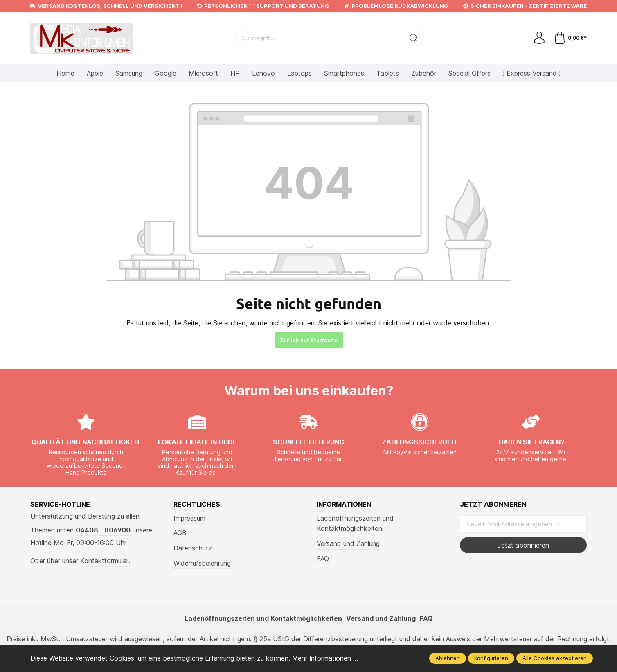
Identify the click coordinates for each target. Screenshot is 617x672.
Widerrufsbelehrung (202, 563)
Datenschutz (193, 548)
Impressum (189, 518)
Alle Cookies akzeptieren (555, 658)
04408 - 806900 (103, 530)
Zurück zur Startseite (309, 340)
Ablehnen (448, 658)
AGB (180, 533)
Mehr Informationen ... (325, 658)
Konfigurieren (491, 658)
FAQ (323, 559)
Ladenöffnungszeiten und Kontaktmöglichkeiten (355, 523)
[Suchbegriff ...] (320, 38)
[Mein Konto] (539, 38)
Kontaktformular (104, 561)
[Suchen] (414, 38)
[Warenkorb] (570, 38)
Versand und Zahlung (348, 543)
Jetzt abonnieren (523, 545)
